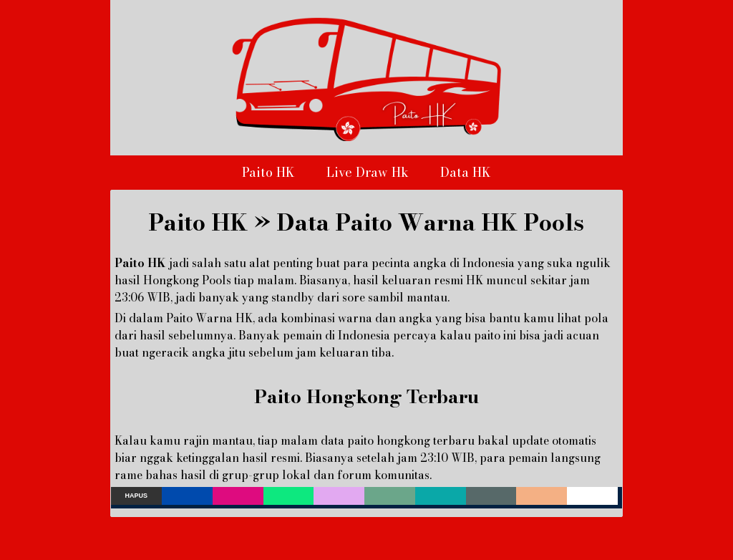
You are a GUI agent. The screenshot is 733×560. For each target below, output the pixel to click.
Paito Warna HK (209, 318)
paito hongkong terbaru (411, 440)
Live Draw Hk (368, 172)
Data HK (466, 172)
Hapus (137, 496)
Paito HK (268, 172)
